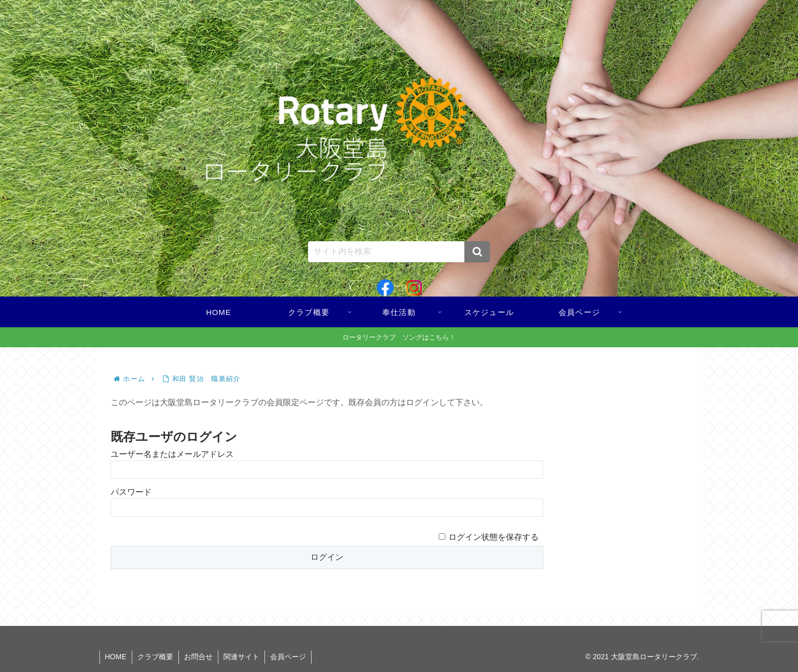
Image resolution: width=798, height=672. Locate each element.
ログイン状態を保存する (494, 537)
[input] (399, 252)
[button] (477, 252)
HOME (116, 657)
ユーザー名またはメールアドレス (172, 454)
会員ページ (288, 657)
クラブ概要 (155, 657)
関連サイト (241, 657)
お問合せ (198, 657)
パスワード (131, 492)
